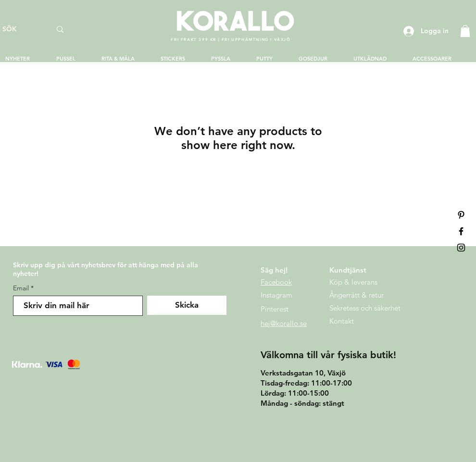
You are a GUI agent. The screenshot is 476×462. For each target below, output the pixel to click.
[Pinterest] (461, 215)
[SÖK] (19, 29)
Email (21, 288)
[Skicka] (187, 305)
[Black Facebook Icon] (461, 231)
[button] (465, 31)
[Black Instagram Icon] (461, 248)
